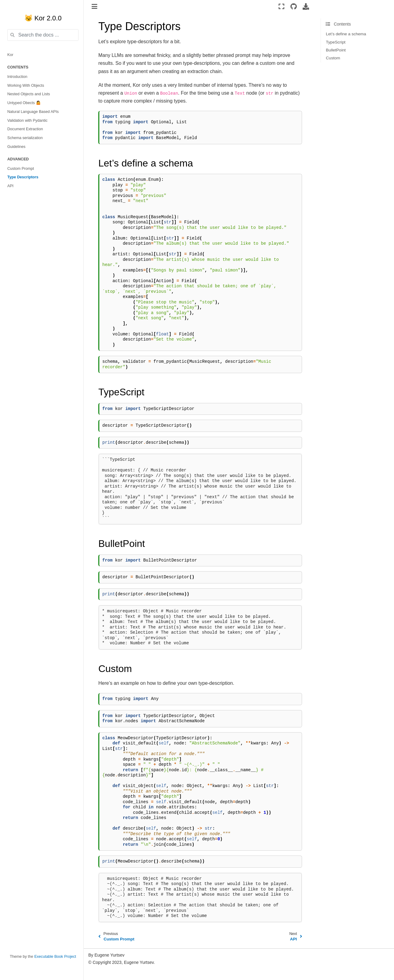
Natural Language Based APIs (33, 112)
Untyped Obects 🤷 (24, 103)
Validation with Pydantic (27, 121)
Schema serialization (25, 138)
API (10, 186)
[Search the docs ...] (43, 35)
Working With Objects (26, 86)
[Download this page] (306, 6)
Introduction (17, 77)
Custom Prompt (21, 169)
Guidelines (16, 147)
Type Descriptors (23, 177)
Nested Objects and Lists (29, 94)
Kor (10, 55)
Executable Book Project (55, 957)
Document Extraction (25, 129)
